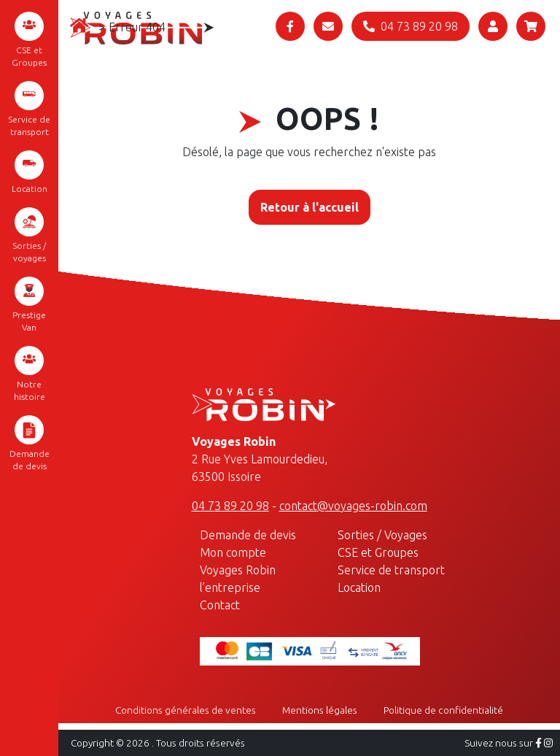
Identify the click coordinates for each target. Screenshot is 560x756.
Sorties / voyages (29, 235)
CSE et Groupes (29, 39)
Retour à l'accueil (310, 207)
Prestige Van (29, 304)
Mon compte (233, 552)
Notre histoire (30, 374)
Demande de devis (30, 443)
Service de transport (29, 109)
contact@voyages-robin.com (353, 506)
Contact (220, 605)
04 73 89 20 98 (230, 506)
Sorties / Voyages (382, 535)
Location (30, 172)
